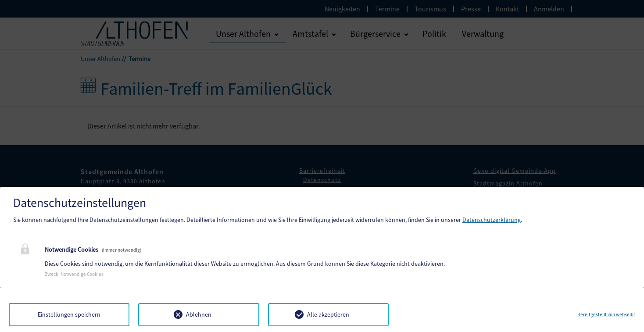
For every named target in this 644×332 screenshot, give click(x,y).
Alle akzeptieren (328, 314)
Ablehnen (199, 314)
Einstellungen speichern (69, 314)
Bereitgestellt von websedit (606, 314)
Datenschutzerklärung (492, 220)
